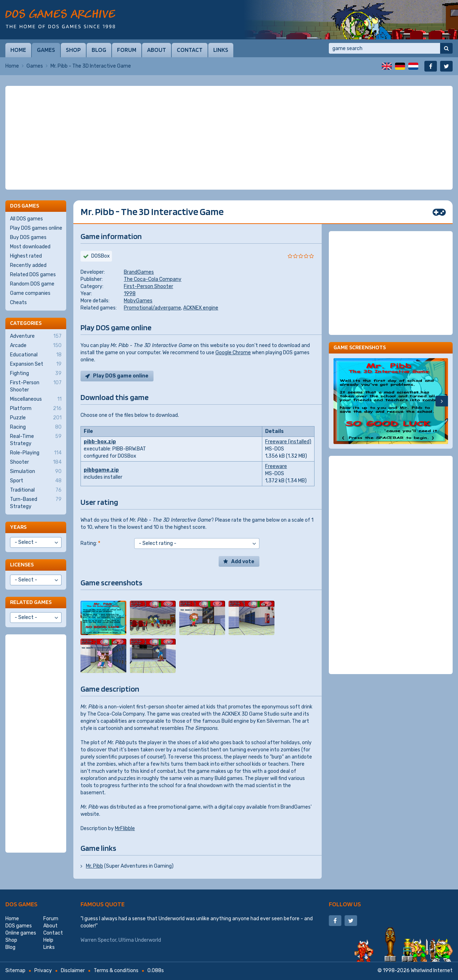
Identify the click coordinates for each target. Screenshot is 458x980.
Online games (21, 933)
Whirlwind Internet (432, 971)
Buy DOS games (28, 237)
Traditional (36, 490)
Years (18, 527)
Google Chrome (233, 353)
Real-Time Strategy (36, 440)
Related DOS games (33, 275)
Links (221, 50)
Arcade (36, 346)
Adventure (36, 336)
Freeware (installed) (288, 442)
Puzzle (36, 418)
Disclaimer (73, 971)
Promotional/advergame (152, 308)
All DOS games (26, 219)
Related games (31, 602)
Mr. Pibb (94, 866)
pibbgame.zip (101, 470)
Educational (36, 355)
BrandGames (139, 272)
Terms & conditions (116, 971)
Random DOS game (32, 284)
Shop (73, 50)
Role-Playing (36, 453)
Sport (36, 481)
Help (48, 940)
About (157, 50)
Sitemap (15, 971)
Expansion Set (36, 364)
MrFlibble (125, 828)
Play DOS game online (121, 376)
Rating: (90, 543)
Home (18, 50)
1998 (130, 294)
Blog (99, 50)
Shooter (36, 462)
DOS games (21, 904)
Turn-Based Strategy (36, 503)
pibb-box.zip (100, 442)
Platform (36, 409)
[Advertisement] (229, 138)
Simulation (36, 472)
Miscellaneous (36, 399)
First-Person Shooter (148, 286)
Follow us (345, 904)
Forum (127, 50)
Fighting (36, 374)
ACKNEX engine (201, 308)
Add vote (243, 562)
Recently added (28, 265)
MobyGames (138, 301)
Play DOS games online (36, 228)
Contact (190, 50)
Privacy (43, 971)
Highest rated (26, 256)
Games (46, 50)
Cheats (18, 303)
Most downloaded (30, 247)
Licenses (22, 564)
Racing (36, 427)
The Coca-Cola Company (153, 279)
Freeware (276, 466)
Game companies (30, 293)
